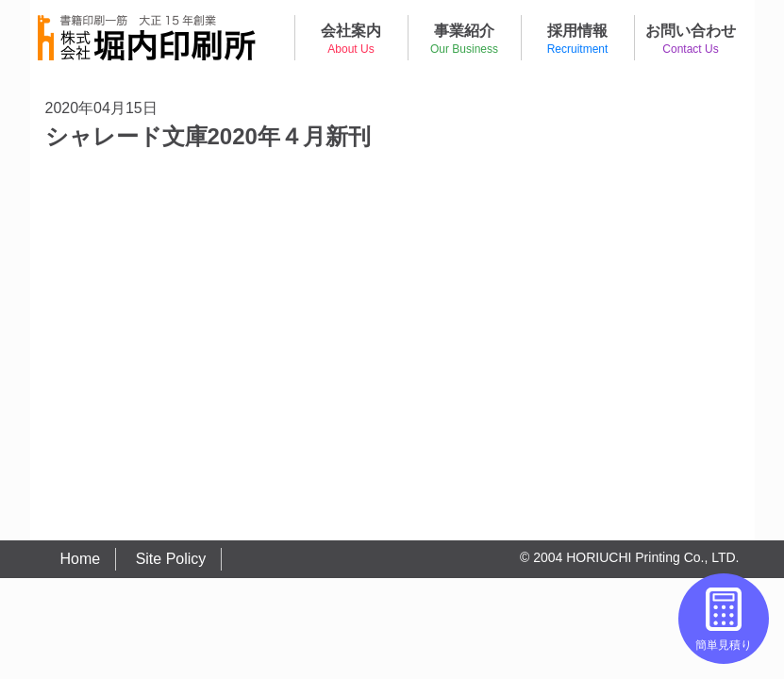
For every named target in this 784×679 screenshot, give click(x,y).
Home (81, 559)
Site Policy (171, 559)
